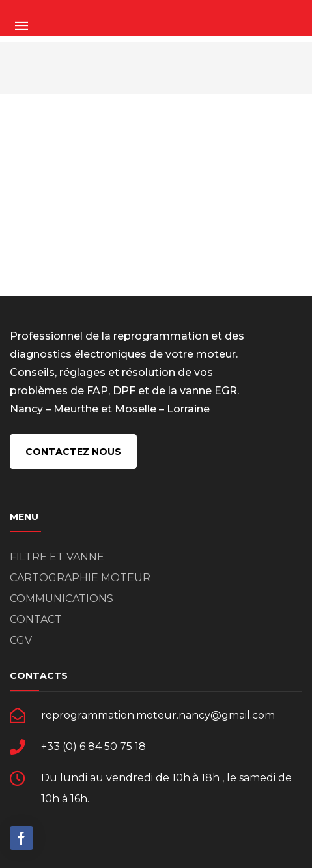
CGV (21, 640)
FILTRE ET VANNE (57, 557)
